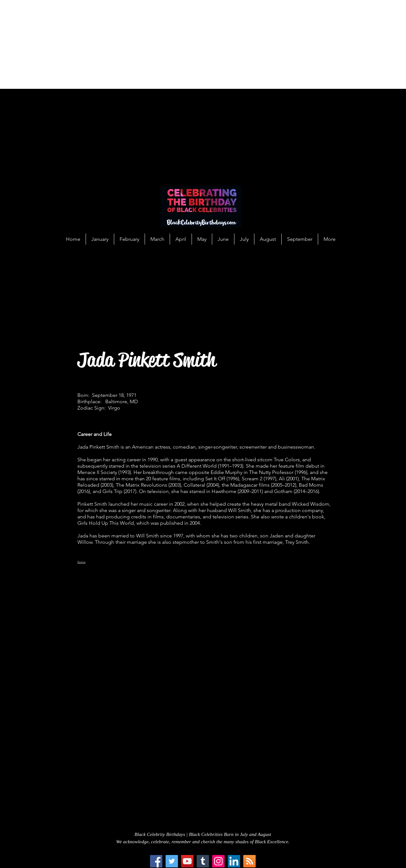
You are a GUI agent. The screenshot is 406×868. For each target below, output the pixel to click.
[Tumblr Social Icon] (203, 861)
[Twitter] (172, 861)
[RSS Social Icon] (249, 861)
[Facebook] (156, 861)
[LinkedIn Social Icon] (234, 861)
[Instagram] (218, 861)
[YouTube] (187, 861)
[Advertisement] (190, 44)
